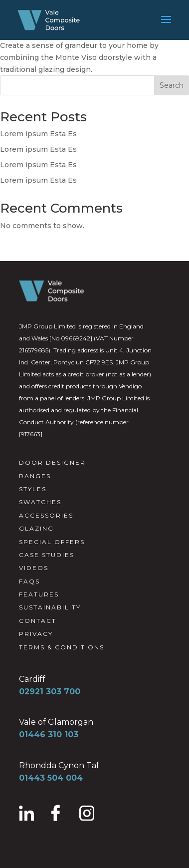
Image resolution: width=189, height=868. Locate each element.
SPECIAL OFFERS (52, 542)
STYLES (33, 489)
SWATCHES (40, 502)
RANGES (35, 476)
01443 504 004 (51, 778)
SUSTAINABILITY (50, 607)
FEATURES (39, 594)
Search (172, 85)
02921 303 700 (50, 692)
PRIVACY (36, 634)
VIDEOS (34, 568)
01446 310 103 (49, 734)
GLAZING (36, 528)
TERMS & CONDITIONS (62, 647)
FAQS (29, 581)
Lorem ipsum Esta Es (38, 134)
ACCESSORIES (46, 515)
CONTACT (38, 621)
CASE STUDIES (47, 555)
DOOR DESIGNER (52, 462)
